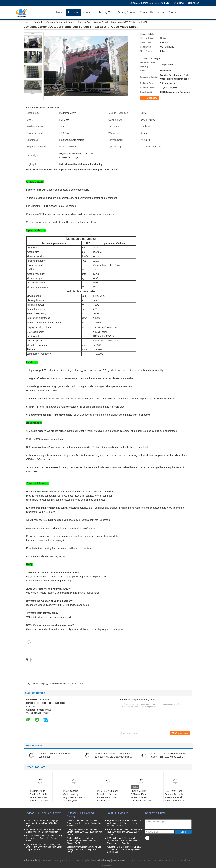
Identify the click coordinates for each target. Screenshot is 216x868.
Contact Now (180, 733)
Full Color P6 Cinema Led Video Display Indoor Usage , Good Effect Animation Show (44, 838)
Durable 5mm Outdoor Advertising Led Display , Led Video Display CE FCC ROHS (84, 849)
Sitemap (106, 860)
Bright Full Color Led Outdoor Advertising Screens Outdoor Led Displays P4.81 (82, 841)
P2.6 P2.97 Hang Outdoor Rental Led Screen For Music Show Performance (175, 796)
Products (73, 13)
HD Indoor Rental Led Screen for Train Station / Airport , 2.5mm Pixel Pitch (43, 831)
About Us (88, 13)
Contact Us (147, 13)
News (161, 13)
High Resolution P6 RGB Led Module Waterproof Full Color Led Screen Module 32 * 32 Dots (124, 823)
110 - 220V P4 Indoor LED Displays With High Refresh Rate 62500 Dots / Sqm (43, 823)
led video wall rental (57, 684)
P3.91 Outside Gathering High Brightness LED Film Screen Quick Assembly (74, 797)
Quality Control (127, 13)
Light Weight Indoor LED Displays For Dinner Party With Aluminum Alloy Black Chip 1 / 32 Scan (44, 847)
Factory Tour (106, 13)
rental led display (39, 684)
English (196, 3)
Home (60, 13)
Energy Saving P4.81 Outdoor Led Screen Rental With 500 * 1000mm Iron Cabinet (84, 832)
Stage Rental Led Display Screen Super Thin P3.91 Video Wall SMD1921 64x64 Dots (169, 757)
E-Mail (97, 860)
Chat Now (179, 3)
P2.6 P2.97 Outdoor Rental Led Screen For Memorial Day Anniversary (107, 796)
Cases (173, 13)
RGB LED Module (118, 813)
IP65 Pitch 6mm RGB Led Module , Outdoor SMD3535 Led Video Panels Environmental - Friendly (124, 841)
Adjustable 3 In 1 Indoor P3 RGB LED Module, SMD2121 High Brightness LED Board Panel (125, 849)
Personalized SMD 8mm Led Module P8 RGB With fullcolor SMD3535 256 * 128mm (125, 832)
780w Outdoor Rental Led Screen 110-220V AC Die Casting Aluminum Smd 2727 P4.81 (114, 757)
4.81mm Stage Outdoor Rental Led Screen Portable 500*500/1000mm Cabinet (40, 797)
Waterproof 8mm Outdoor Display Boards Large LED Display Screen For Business (84, 823)
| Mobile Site (118, 860)
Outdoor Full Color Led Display (80, 815)
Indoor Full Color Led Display (43, 813)
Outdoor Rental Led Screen (61, 22)
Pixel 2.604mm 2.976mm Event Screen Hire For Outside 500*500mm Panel (142, 797)
